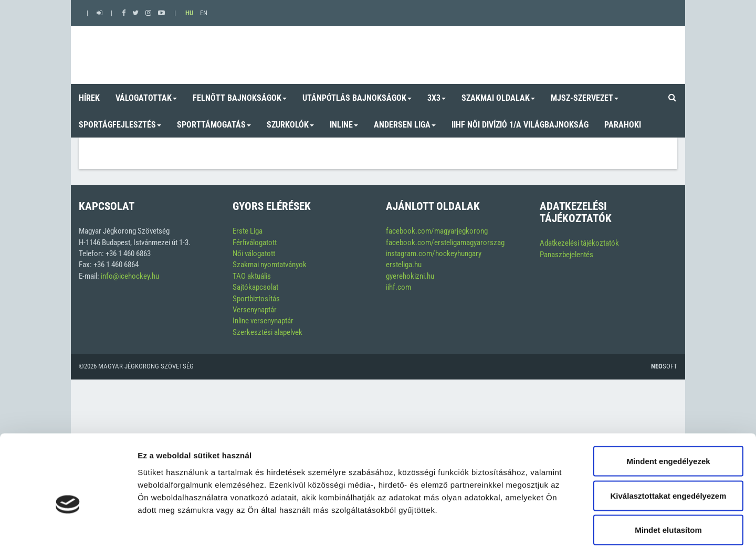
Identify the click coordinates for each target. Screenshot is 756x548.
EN (204, 13)
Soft (664, 366)
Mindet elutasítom (668, 479)
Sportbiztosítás (256, 299)
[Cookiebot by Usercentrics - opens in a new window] (68, 528)
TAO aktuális (252, 276)
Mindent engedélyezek (668, 410)
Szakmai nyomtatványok (270, 265)
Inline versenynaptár (263, 321)
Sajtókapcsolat (255, 287)
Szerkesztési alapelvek (267, 332)
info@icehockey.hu (130, 276)
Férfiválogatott (255, 243)
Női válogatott (254, 254)
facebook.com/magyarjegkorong (437, 231)
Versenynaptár (255, 310)
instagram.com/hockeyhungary (434, 254)
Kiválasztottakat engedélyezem (669, 445)
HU (189, 13)
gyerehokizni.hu (410, 276)
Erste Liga (248, 231)
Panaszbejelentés (566, 255)
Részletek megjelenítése (597, 527)
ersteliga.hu (404, 265)
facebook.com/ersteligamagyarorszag (445, 243)
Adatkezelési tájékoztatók (579, 243)
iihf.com (398, 287)
